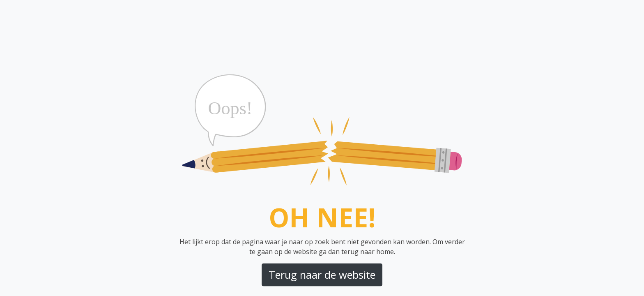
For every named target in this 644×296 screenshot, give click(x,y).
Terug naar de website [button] (322, 275)
